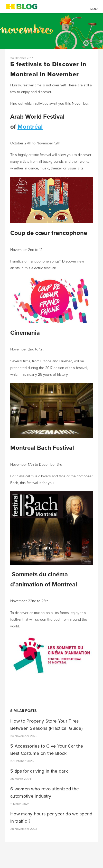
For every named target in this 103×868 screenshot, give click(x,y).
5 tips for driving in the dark (39, 771)
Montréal (30, 127)
